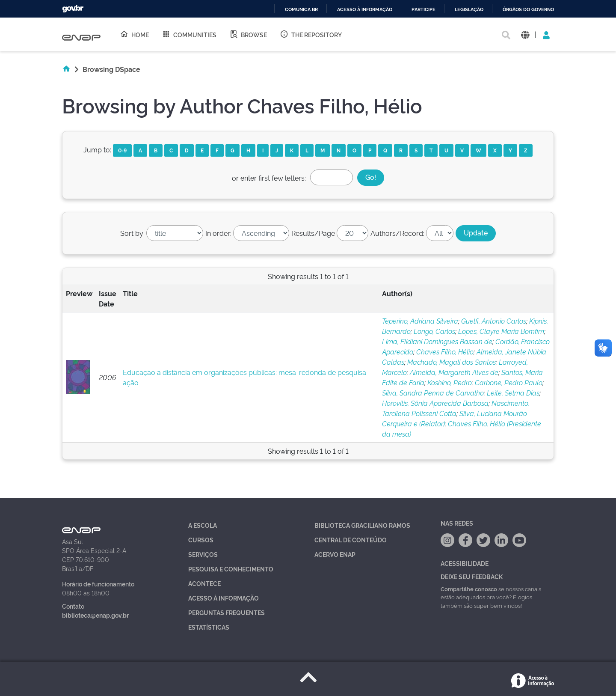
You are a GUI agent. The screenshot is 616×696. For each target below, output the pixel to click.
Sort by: (132, 233)
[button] (525, 34)
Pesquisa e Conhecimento (231, 569)
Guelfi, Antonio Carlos (494, 321)
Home (134, 34)
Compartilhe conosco (469, 589)
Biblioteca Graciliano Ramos (362, 525)
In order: (218, 233)
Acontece (204, 583)
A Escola (203, 525)
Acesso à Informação (224, 598)
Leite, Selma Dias (513, 393)
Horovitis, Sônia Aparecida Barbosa (435, 403)
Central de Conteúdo (351, 540)
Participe (423, 10)
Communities (189, 34)
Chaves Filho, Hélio (445, 351)
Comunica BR (301, 10)
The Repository (311, 34)
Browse (248, 34)
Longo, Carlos (434, 331)
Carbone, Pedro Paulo (509, 382)
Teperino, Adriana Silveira (420, 321)
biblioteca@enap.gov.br (95, 615)
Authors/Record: (397, 233)
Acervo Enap (335, 554)
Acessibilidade (465, 563)
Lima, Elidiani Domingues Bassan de (437, 341)
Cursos (201, 540)
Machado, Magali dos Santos (452, 362)
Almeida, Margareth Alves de (454, 372)
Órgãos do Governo (528, 10)
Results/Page (313, 233)
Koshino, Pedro (450, 382)
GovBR (73, 9)
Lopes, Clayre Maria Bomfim (501, 331)
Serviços (203, 554)
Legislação (469, 10)
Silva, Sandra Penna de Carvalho (433, 393)
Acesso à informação (365, 10)
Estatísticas (209, 627)
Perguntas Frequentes (227, 612)
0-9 (122, 150)
